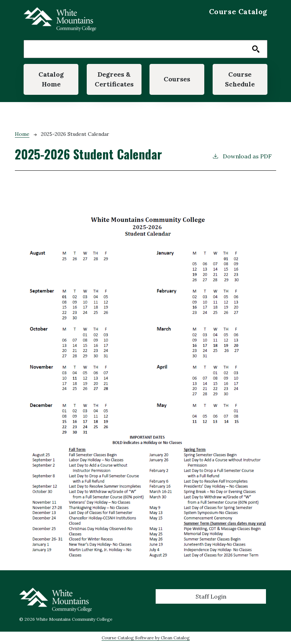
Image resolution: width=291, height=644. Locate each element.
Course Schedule (240, 79)
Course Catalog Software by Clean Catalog (146, 638)
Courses (177, 79)
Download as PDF (242, 156)
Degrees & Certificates (114, 79)
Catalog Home (51, 79)
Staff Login (211, 596)
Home (22, 134)
